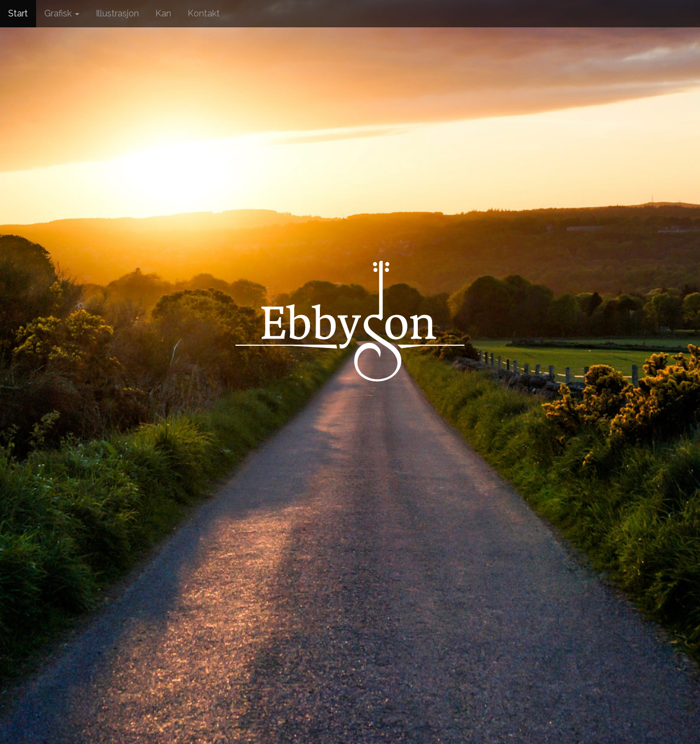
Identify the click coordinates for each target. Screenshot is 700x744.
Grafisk (62, 13)
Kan (163, 13)
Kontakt (204, 13)
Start (18, 13)
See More (350, 471)
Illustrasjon (117, 13)
